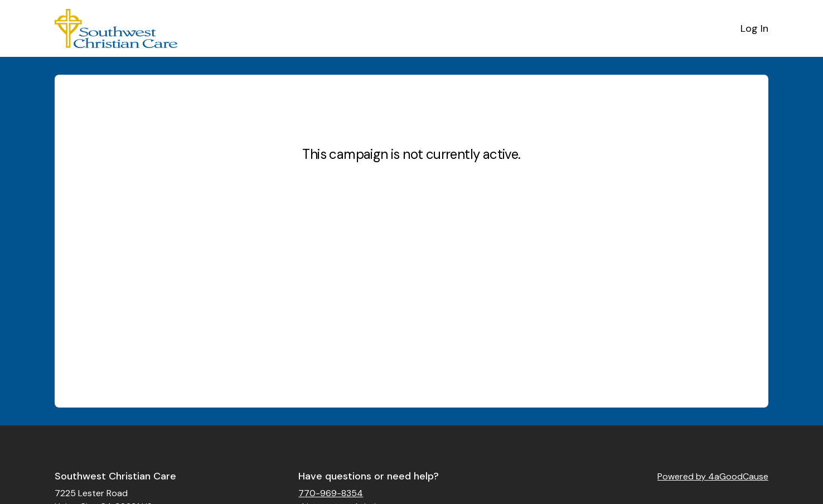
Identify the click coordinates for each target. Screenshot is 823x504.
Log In (754, 28)
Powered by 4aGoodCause (713, 476)
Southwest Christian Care (115, 476)
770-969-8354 (331, 493)
